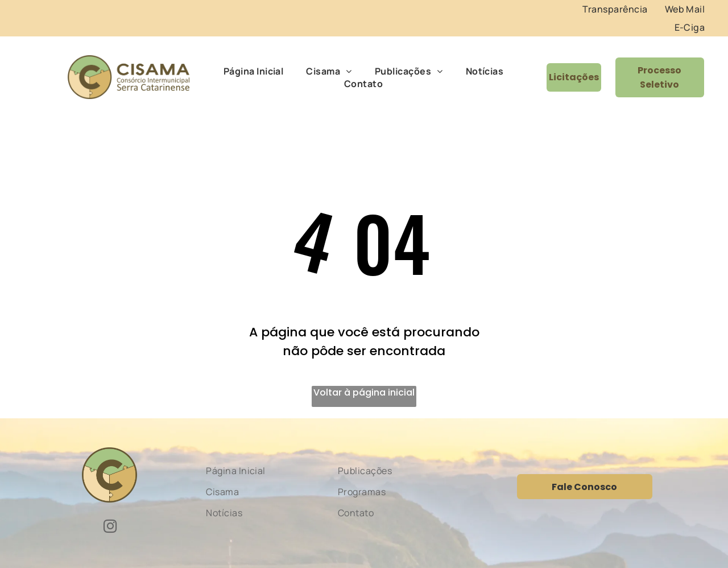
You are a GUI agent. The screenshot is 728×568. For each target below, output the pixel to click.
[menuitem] (615, 9)
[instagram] (110, 528)
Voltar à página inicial (364, 392)
